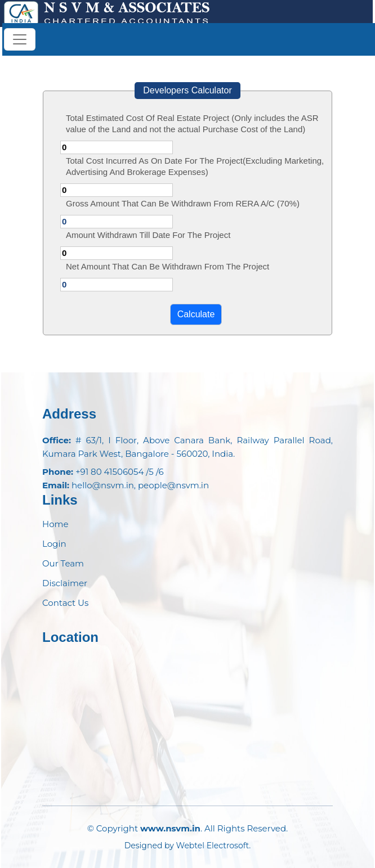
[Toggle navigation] (20, 39)
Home (55, 524)
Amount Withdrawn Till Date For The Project (148, 235)
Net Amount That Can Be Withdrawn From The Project (168, 266)
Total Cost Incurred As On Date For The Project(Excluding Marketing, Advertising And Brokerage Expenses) (195, 166)
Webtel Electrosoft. (214, 845)
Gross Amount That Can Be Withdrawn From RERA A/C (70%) (183, 203)
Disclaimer (65, 583)
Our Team (63, 563)
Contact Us (65, 603)
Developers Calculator (187, 90)
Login (54, 544)
